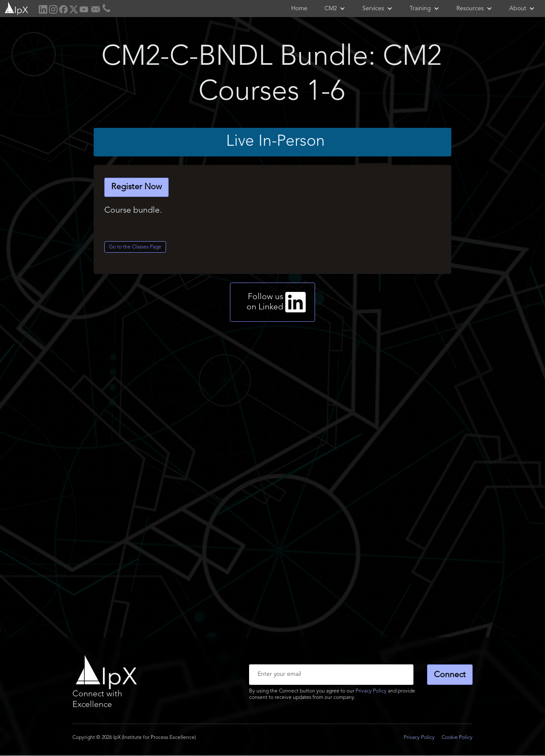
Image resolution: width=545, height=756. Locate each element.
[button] (335, 9)
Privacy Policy (371, 691)
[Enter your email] (331, 675)
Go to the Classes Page (135, 247)
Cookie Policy (457, 738)
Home (299, 9)
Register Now (136, 187)
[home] (16, 7)
